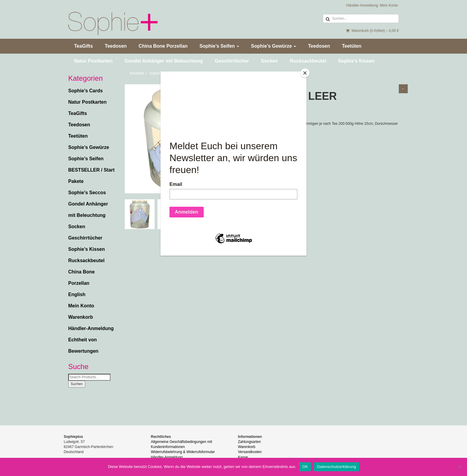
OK (305, 467)
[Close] (305, 73)
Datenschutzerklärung (336, 467)
